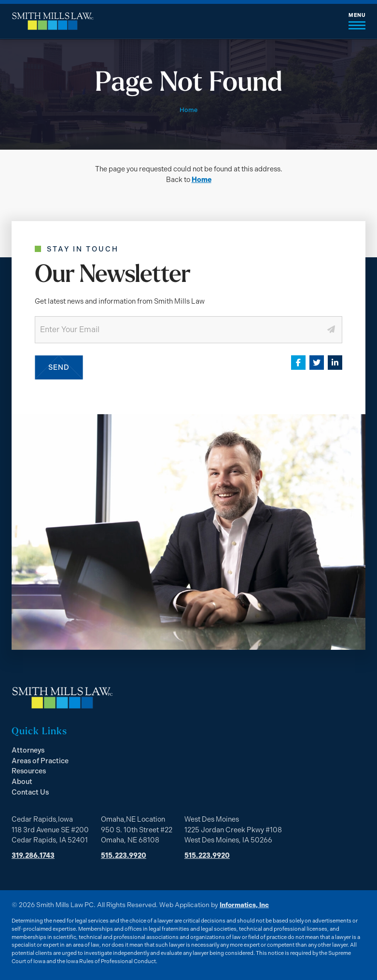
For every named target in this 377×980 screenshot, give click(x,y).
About (22, 782)
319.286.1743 (33, 855)
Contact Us (30, 792)
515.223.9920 (124, 855)
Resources (29, 771)
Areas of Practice (40, 761)
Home (202, 180)
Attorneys (28, 750)
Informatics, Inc (244, 905)
